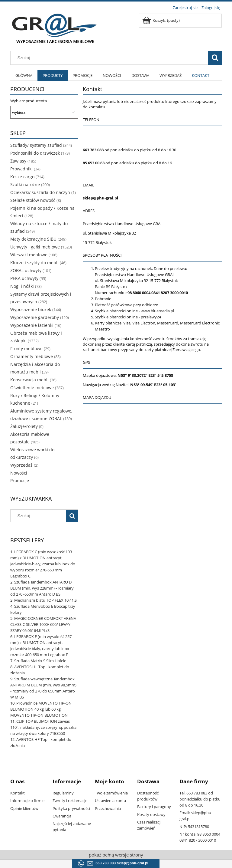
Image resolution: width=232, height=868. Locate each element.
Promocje (20, 480)
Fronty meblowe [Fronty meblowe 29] (26, 349)
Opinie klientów (24, 808)
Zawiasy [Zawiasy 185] (18, 161)
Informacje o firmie (27, 801)
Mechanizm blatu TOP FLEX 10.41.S (45, 600)
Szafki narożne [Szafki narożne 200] (25, 184)
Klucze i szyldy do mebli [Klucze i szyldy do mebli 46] (34, 263)
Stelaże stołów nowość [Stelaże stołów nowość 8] (33, 200)
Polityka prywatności (71, 808)
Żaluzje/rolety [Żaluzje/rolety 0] (24, 426)
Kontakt (18, 793)
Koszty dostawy (151, 814)
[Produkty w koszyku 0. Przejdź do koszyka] (161, 20)
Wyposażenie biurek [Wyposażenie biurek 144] (31, 309)
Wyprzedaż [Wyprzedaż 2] (21, 465)
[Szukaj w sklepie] (111, 58)
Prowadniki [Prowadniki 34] (21, 169)
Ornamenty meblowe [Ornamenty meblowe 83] (32, 356)
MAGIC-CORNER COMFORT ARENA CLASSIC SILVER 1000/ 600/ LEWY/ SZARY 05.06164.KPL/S (43, 624)
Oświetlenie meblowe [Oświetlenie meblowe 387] (32, 388)
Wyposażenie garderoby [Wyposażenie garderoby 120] (35, 317)
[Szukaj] (215, 58)
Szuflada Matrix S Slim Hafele (40, 661)
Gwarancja (62, 816)
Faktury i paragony (154, 807)
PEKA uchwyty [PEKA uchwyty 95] (24, 278)
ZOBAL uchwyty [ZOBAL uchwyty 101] (26, 270)
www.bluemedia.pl (157, 311)
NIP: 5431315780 (194, 827)
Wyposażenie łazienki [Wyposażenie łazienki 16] (32, 325)
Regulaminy (63, 793)
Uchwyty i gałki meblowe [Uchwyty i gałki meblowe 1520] (35, 247)
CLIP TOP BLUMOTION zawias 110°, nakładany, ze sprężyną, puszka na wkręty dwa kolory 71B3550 (43, 727)
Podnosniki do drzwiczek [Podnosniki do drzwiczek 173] (35, 153)
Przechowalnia (108, 808)
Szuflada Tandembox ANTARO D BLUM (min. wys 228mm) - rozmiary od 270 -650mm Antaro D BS (42, 588)
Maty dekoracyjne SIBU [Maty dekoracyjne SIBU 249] (33, 239)
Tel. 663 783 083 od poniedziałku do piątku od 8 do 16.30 (200, 799)
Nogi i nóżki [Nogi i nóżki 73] (22, 286)
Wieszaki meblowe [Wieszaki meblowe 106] (29, 255)
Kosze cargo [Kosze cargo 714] (22, 177)
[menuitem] (24, 76)
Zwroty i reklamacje (70, 801)
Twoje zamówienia (111, 793)
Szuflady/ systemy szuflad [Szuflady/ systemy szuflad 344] (36, 145)
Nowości (19, 473)
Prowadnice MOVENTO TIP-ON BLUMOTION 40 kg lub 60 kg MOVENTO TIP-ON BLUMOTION (41, 709)
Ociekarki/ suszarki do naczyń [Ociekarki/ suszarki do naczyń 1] (40, 192)
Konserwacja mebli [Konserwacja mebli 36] (29, 380)
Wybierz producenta (29, 101)
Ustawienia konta (110, 801)
